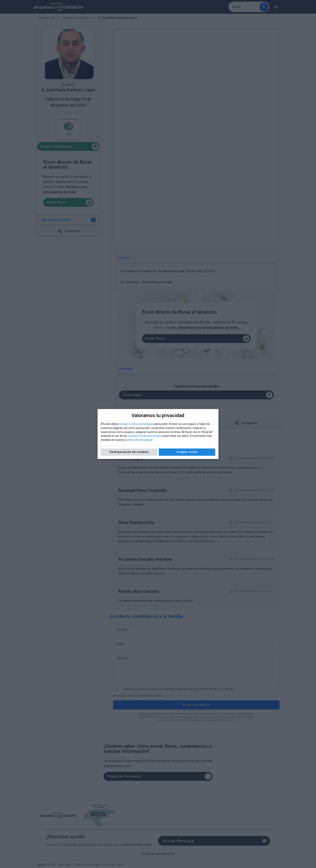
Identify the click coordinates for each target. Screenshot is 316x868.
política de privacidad (139, 440)
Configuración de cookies (129, 452)
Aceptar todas (187, 452)
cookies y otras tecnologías (136, 424)
